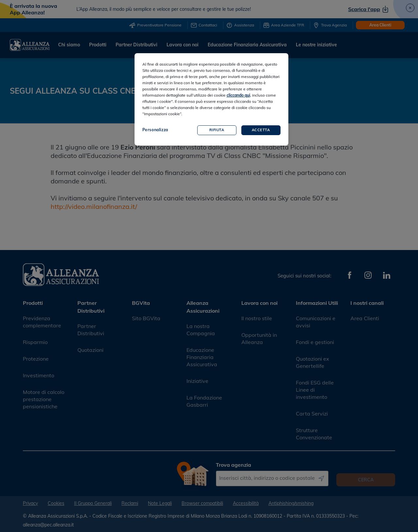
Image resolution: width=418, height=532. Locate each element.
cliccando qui (238, 95)
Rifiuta (217, 130)
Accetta (261, 130)
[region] (211, 99)
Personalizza (155, 130)
